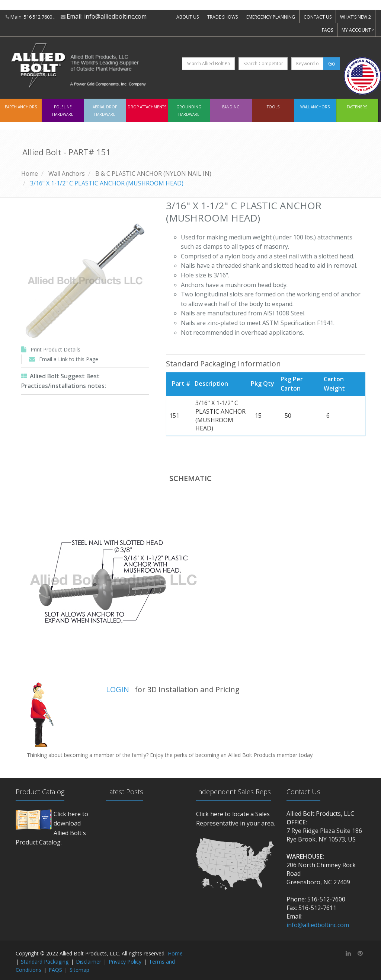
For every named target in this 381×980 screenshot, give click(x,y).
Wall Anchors (315, 107)
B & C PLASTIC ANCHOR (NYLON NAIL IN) (153, 174)
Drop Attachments (147, 107)
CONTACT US (318, 17)
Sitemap (79, 970)
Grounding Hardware (189, 111)
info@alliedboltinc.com (115, 16)
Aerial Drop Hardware (105, 111)
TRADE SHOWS (222, 17)
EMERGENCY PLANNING (271, 17)
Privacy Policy (125, 962)
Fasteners (357, 107)
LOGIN (118, 689)
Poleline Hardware (63, 111)
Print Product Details (55, 349)
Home (30, 174)
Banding (231, 107)
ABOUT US (188, 17)
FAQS (327, 30)
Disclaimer (89, 962)
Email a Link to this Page (69, 359)
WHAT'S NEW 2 (356, 17)
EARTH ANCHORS (21, 107)
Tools (273, 107)
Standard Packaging (45, 962)
